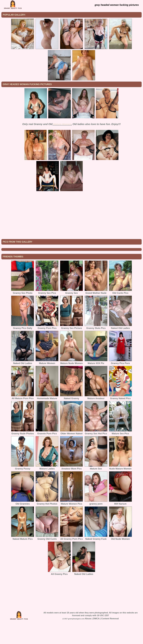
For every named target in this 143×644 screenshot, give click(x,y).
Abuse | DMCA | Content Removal (102, 639)
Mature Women (62, 124)
